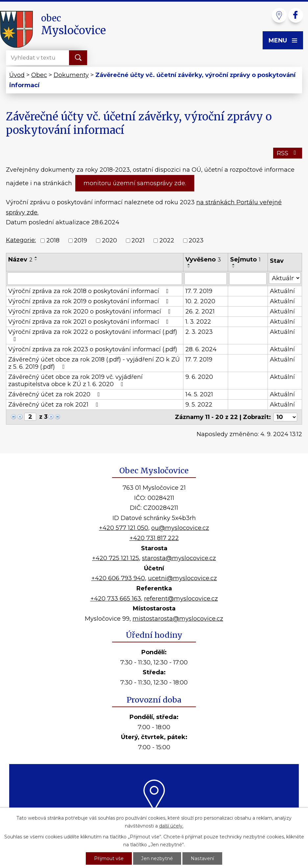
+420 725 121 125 (116, 558)
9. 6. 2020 (199, 377)
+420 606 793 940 (118, 578)
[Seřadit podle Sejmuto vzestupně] (234, 264)
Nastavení (202, 858)
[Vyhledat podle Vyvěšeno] (206, 279)
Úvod (17, 75)
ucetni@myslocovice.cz (182, 578)
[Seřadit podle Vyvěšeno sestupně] (189, 267)
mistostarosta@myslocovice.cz (178, 619)
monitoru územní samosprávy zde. (135, 183)
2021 (138, 240)
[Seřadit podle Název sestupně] (36, 260)
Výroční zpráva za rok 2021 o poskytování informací (90, 322)
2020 (109, 240)
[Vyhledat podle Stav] (285, 278)
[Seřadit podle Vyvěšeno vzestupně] (189, 264)
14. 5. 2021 (199, 394)
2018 (53, 240)
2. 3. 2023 (199, 332)
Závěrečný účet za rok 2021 (54, 405)
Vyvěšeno (203, 260)
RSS (288, 153)
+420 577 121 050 (124, 528)
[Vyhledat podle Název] (95, 279)
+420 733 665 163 (116, 599)
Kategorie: (21, 240)
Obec (39, 75)
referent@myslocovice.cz (181, 599)
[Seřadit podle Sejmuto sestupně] (234, 267)
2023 (196, 240)
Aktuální (282, 291)
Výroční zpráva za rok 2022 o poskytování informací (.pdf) (93, 335)
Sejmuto (245, 260)
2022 (167, 240)
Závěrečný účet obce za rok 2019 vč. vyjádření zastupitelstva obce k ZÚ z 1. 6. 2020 (75, 381)
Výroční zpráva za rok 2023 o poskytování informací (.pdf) (93, 349)
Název (20, 260)
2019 (81, 240)
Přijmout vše (109, 858)
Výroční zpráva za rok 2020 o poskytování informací (91, 311)
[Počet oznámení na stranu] (285, 417)
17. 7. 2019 (199, 291)
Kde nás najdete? (154, 819)
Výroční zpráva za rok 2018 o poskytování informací (90, 291)
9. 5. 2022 (199, 405)
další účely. (171, 826)
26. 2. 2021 (200, 311)
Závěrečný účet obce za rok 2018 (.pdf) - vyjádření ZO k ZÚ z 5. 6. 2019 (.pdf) (94, 363)
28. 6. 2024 (201, 349)
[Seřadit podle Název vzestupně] (36, 257)
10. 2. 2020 (200, 301)
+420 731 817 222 (154, 538)
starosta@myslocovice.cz (179, 558)
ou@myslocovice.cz (180, 528)
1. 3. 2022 (198, 322)
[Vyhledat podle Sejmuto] (248, 279)
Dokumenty (71, 75)
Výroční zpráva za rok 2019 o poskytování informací (90, 301)
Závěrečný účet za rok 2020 (55, 394)
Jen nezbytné (157, 858)
